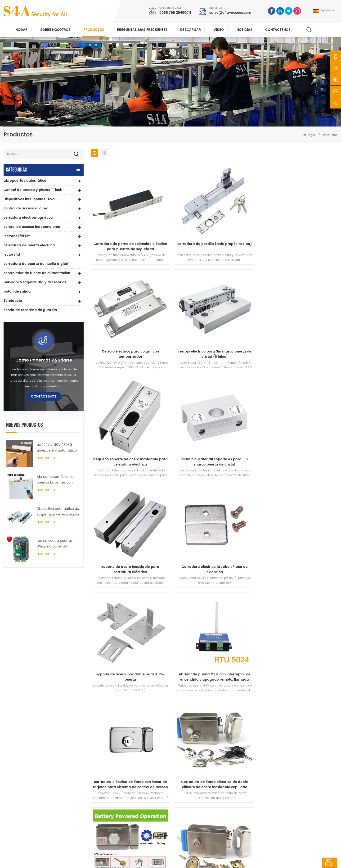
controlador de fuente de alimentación (37, 273)
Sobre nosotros (55, 30)
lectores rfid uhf (17, 236)
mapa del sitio (192, 820)
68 (319, 517)
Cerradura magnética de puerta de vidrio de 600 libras (135, 799)
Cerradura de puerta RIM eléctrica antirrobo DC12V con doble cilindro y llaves (245, 484)
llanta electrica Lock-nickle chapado (308, 484)
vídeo (219, 30)
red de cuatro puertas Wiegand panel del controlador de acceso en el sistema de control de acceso (58, 544)
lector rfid (12, 255)
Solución (188, 797)
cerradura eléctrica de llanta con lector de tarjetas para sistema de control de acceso (245, 398)
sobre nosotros (193, 774)
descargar (191, 30)
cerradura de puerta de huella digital (36, 264)
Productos (94, 30)
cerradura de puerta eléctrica (29, 245)
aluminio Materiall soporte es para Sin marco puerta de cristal (183, 312)
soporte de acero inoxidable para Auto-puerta (120, 398)
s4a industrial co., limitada (32, 759)
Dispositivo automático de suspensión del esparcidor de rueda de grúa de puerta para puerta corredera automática (58, 512)
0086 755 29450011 (175, 13)
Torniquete (13, 301)
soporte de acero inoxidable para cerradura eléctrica (245, 312)
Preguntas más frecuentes (142, 30)
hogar (186, 766)
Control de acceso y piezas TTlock (33, 190)
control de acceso (117, 782)
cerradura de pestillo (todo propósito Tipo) (183, 226)
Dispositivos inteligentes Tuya (29, 199)
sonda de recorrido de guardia (30, 310)
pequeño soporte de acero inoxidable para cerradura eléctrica (120, 312)
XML (129, 860)
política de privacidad (152, 860)
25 (263, 517)
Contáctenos (278, 30)
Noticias (245, 30)
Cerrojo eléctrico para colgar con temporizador (245, 226)
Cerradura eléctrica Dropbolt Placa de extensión (308, 312)
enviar (248, 711)
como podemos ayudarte (44, 360)
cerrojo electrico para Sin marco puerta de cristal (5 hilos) (308, 226)
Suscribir (254, 800)
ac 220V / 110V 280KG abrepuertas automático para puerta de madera (57, 448)
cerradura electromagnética (28, 218)
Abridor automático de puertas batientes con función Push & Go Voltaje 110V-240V (58, 480)
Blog (185, 812)
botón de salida (17, 292)
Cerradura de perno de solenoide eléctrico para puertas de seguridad (120, 226)
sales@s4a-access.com (230, 13)
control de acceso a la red (26, 208)
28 (298, 517)
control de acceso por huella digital (129, 809)
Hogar (21, 30)
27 (286, 517)
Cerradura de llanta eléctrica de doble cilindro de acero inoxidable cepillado (308, 398)
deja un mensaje (314, 863)
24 (251, 517)
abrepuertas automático (25, 181)
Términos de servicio (197, 827)
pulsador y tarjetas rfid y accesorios (35, 282)
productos (189, 782)
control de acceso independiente (32, 227)
